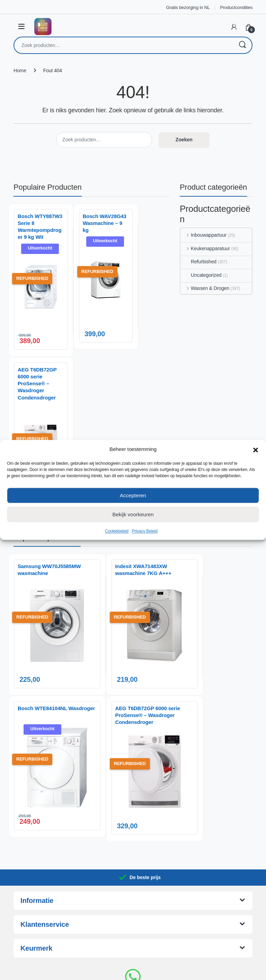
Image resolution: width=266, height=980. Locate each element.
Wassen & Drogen (205, 288)
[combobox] (123, 45)
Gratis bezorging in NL (188, 7)
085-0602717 (133, 921)
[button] (256, 449)
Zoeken (242, 45)
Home (20, 70)
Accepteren (133, 495)
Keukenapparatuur (205, 248)
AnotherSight (147, 971)
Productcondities (236, 7)
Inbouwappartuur (203, 235)
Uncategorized (201, 275)
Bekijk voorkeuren (133, 514)
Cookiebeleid (117, 531)
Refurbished (198, 262)
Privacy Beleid (145, 531)
